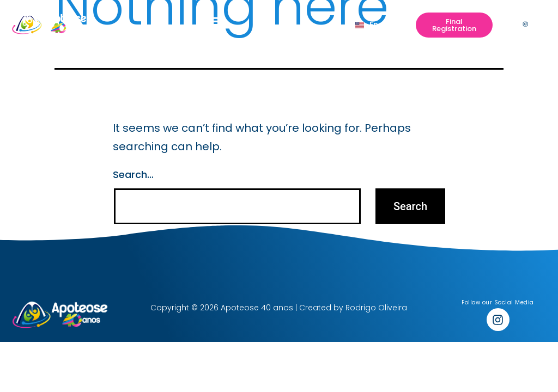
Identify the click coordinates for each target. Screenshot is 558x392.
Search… (133, 174)
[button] (216, 24)
